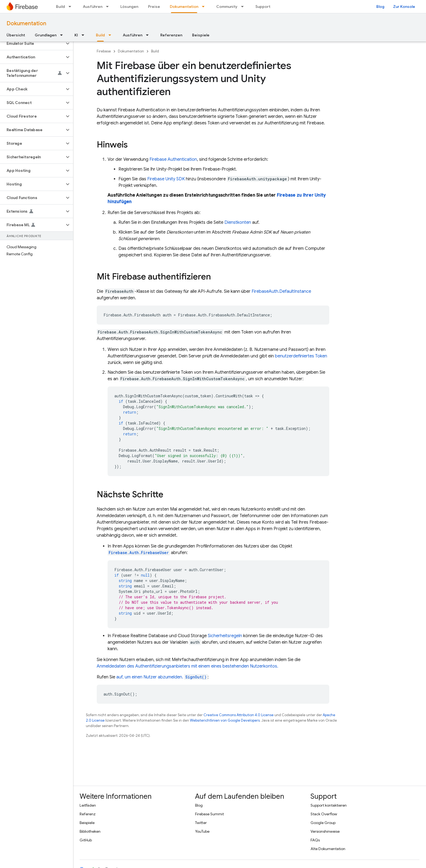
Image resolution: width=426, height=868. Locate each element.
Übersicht (16, 35)
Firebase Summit (209, 814)
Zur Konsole (404, 7)
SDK (166, 179)
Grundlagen (46, 35)
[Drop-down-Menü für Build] (71, 7)
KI (76, 35)
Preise (154, 7)
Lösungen (129, 7)
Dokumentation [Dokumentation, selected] (184, 7)
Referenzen (171, 35)
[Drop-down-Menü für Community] (244, 7)
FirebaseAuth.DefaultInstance (281, 291)
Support (263, 7)
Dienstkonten (238, 222)
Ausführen (93, 7)
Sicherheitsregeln (225, 636)
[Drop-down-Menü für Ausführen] (109, 7)
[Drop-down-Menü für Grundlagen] (63, 35)
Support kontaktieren (329, 805)
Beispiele (201, 35)
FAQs (315, 840)
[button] (32, 43)
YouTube (202, 831)
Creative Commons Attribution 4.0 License (239, 715)
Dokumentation (26, 23)
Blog (380, 7)
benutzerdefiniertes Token (301, 356)
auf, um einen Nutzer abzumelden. (162, 677)
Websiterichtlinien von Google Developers (225, 720)
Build (60, 7)
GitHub (86, 840)
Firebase (104, 51)
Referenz (88, 814)
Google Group (323, 823)
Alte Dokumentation (328, 849)
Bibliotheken (90, 831)
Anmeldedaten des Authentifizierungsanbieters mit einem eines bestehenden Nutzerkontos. (187, 666)
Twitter (201, 823)
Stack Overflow (324, 814)
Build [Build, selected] (100, 35)
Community (227, 7)
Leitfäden (88, 805)
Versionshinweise (325, 831)
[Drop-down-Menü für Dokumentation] (205, 7)
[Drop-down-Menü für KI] (84, 35)
